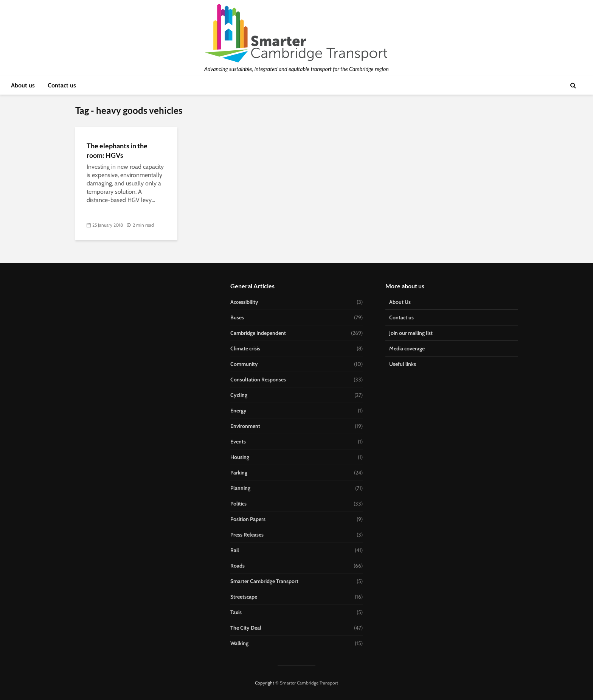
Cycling (239, 395)
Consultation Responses (258, 380)
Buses (237, 317)
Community (244, 364)
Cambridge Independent (258, 333)
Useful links (403, 364)
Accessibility (244, 302)
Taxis (236, 612)
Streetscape (244, 597)
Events (238, 442)
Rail (235, 550)
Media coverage (407, 348)
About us (23, 85)
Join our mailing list (411, 333)
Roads (238, 566)
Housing (240, 457)
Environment (245, 426)
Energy (238, 411)
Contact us (62, 85)
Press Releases (247, 535)
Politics (238, 504)
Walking (239, 643)
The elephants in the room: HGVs (117, 150)
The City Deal (246, 628)
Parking (239, 473)
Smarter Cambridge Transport (264, 581)
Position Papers (248, 519)
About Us (400, 302)
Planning (240, 488)
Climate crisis (245, 348)
